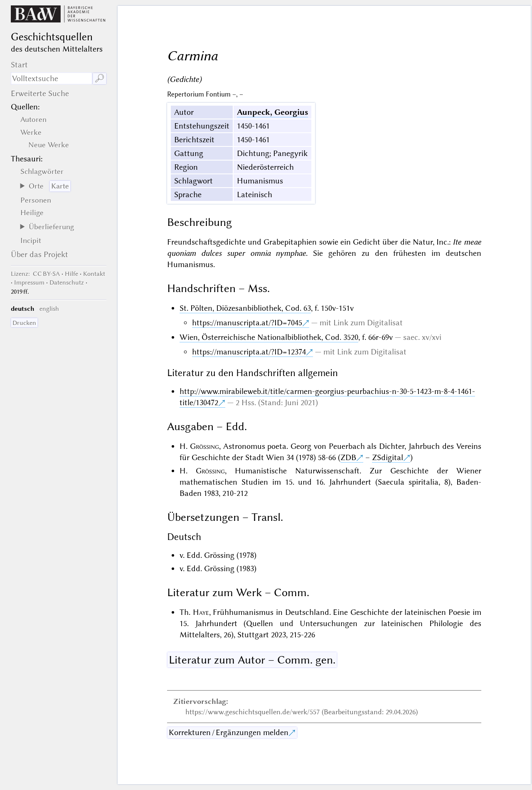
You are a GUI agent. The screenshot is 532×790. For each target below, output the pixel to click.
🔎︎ (100, 78)
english (49, 309)
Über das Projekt (39, 254)
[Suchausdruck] (52, 78)
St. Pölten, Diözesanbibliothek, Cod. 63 (245, 308)
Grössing (204, 446)
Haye (201, 612)
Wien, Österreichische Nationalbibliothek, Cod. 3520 (269, 337)
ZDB (348, 457)
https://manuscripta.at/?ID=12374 (249, 352)
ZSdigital (388, 457)
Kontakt (94, 274)
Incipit (31, 240)
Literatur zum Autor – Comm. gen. (252, 660)
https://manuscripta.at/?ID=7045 (247, 323)
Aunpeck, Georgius (272, 112)
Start (19, 65)
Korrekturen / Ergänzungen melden (229, 732)
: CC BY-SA (35, 274)
